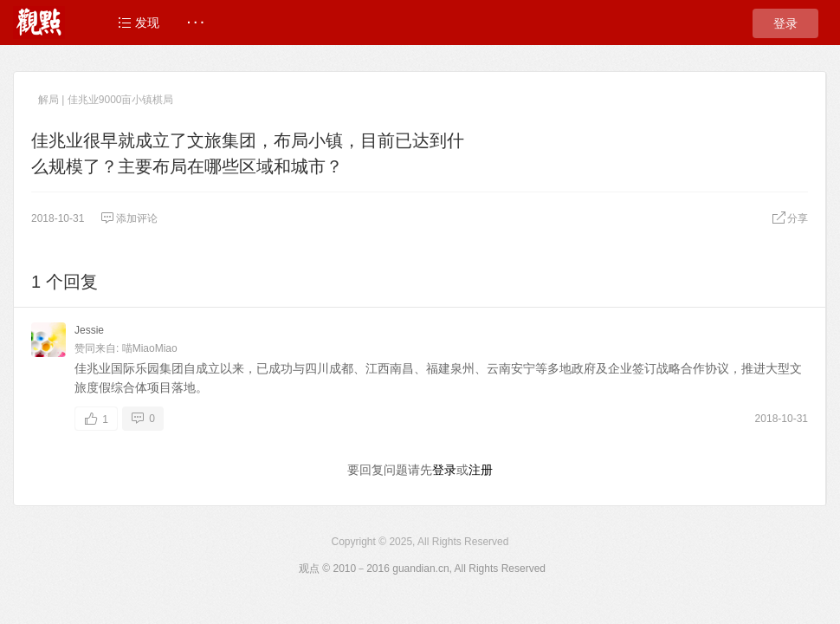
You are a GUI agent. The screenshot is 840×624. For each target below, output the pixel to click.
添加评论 (129, 218)
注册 (481, 470)
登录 (785, 23)
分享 (790, 218)
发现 (139, 23)
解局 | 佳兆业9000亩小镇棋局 (106, 100)
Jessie (89, 330)
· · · (195, 23)
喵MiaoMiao (150, 348)
